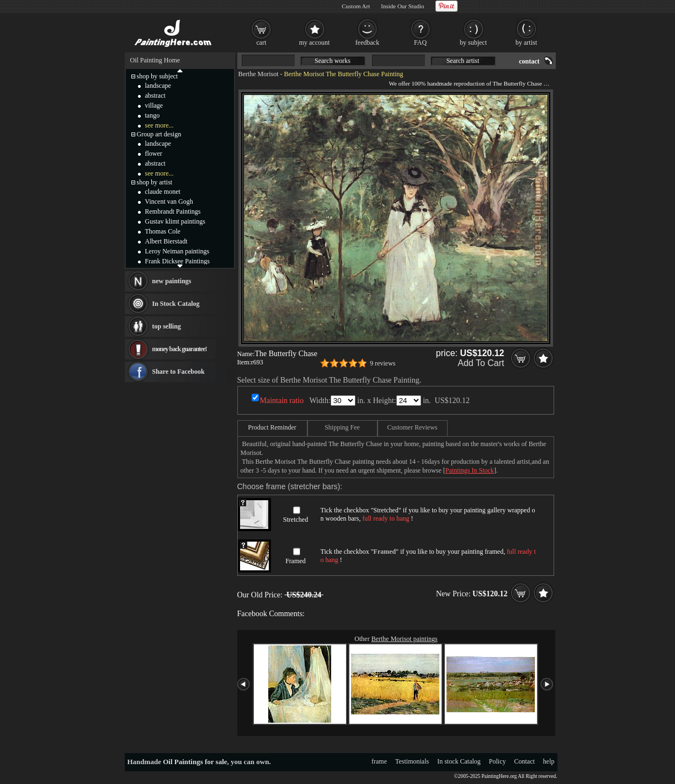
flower (154, 153)
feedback (367, 43)
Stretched (296, 520)
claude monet (163, 192)
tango (153, 115)
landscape (158, 86)
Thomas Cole (163, 231)
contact (529, 61)
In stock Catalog (459, 761)
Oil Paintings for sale (195, 762)
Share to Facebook (179, 372)
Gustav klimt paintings (175, 221)
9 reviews (382, 363)
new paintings (172, 281)
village (154, 105)
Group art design (159, 134)
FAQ (420, 43)
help (549, 761)
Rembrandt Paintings (173, 211)
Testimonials (412, 761)
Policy (498, 761)
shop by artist (155, 182)
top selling (167, 326)
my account (315, 43)
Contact (525, 761)
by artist (526, 43)
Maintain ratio (282, 401)
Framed (296, 561)
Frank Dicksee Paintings (177, 261)
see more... (160, 125)
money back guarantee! (180, 349)
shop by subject (158, 76)
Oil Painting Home (155, 60)
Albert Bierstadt (166, 241)
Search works (333, 61)
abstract (155, 96)
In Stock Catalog (176, 304)
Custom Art (356, 6)
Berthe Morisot (259, 74)
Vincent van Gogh (169, 202)
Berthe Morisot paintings (405, 639)
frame (379, 761)
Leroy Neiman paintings (177, 251)
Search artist (463, 61)
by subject (473, 43)
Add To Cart (481, 363)
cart (262, 43)
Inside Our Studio (402, 6)
